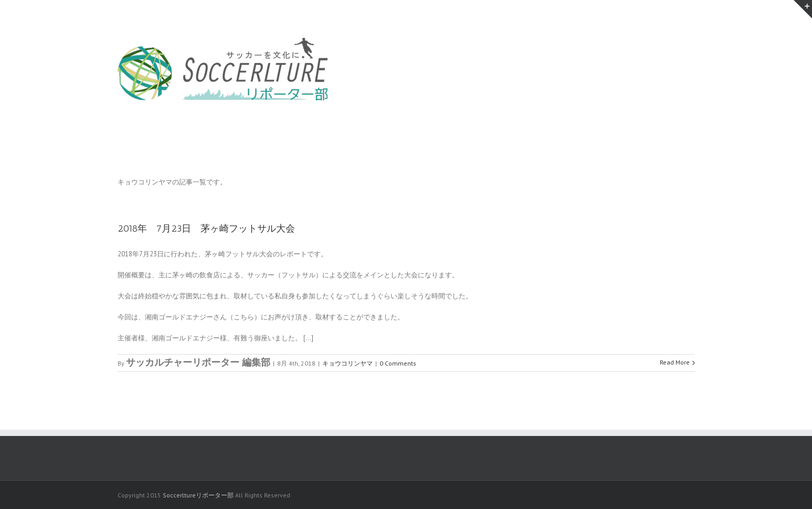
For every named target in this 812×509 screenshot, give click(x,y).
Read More (675, 362)
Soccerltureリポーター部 (198, 495)
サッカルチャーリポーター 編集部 (198, 362)
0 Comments (398, 363)
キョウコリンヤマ (347, 363)
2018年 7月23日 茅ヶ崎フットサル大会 (206, 228)
